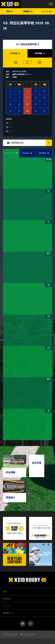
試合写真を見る (18, 143)
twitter (23, 624)
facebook (31, 624)
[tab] (15, 53)
